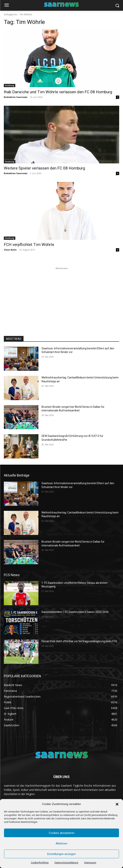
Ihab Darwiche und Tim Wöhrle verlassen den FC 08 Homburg (58, 92)
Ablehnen (61, 843)
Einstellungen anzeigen (61, 854)
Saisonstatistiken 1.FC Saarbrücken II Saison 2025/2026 (75, 612)
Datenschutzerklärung (66, 863)
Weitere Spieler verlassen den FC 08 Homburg (44, 168)
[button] (117, 804)
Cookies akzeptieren (62, 833)
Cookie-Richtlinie (40, 863)
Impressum (90, 863)
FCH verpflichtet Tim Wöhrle (29, 245)
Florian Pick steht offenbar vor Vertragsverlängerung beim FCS (79, 641)
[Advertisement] (62, 294)
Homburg (10, 85)
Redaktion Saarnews (16, 97)
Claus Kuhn (10, 250)
